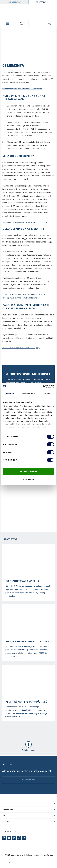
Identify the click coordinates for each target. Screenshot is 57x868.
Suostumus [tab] (10, 393)
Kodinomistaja (14, 2)
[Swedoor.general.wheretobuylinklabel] (50, 24)
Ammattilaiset (43, 2)
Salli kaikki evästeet (29, 471)
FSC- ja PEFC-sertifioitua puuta (27, 641)
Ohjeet (5, 815)
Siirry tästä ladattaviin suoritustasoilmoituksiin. (22, 89)
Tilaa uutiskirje (28, 780)
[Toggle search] (21, 24)
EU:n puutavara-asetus (22, 581)
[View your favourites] (36, 24)
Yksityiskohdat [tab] (28, 393)
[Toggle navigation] (7, 24)
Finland (9, 862)
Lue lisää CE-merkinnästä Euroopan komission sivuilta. (26, 222)
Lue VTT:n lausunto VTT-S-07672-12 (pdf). (21, 348)
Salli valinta (29, 480)
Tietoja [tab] (47, 393)
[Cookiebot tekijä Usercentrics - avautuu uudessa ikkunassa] (43, 386)
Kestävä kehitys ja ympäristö (26, 702)
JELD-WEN (7, 822)
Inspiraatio (8, 809)
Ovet (4, 803)
